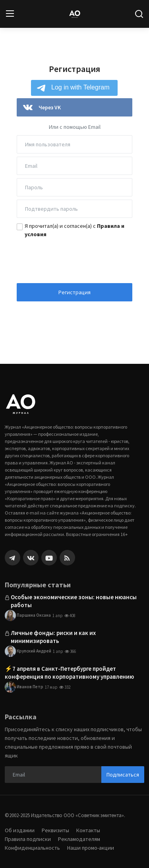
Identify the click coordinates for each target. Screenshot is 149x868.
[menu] (10, 14)
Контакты (88, 830)
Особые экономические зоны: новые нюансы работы (74, 601)
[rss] (67, 558)
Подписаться (123, 775)
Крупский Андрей (28, 651)
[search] (139, 14)
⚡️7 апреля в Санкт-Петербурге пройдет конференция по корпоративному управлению (69, 673)
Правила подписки (28, 839)
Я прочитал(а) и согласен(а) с (74, 230)
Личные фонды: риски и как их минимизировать (53, 637)
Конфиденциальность (32, 848)
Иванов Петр (24, 687)
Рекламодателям (79, 839)
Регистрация (74, 292)
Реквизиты (55, 830)
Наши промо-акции (91, 848)
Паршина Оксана (28, 616)
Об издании (20, 830)
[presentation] (75, 258)
